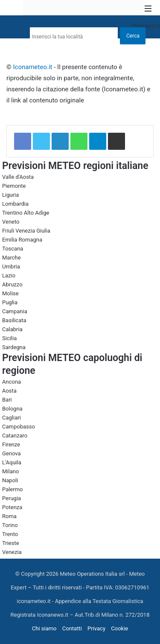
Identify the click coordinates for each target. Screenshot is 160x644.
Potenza (12, 507)
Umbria (11, 267)
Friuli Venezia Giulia (26, 231)
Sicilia (9, 338)
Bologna (12, 409)
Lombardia (15, 204)
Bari (7, 400)
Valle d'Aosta (18, 177)
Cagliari (12, 418)
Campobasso (19, 427)
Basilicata (14, 320)
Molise (10, 293)
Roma (9, 516)
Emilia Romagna (22, 240)
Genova (12, 453)
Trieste (11, 543)
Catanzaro (15, 436)
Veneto (11, 222)
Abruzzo (12, 284)
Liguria (10, 195)
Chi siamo (44, 628)
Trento (10, 534)
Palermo (12, 489)
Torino (10, 525)
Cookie (119, 628)
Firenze (11, 444)
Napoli (10, 480)
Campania (15, 311)
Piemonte (14, 186)
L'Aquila (12, 462)
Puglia (10, 302)
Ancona (12, 382)
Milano (10, 471)
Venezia (12, 552)
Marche (12, 258)
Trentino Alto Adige (26, 213)
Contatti (72, 628)
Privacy (96, 628)
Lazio (9, 275)
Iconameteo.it (33, 67)
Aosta (9, 391)
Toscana (13, 249)
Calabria (12, 329)
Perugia (12, 498)
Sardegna (14, 347)
